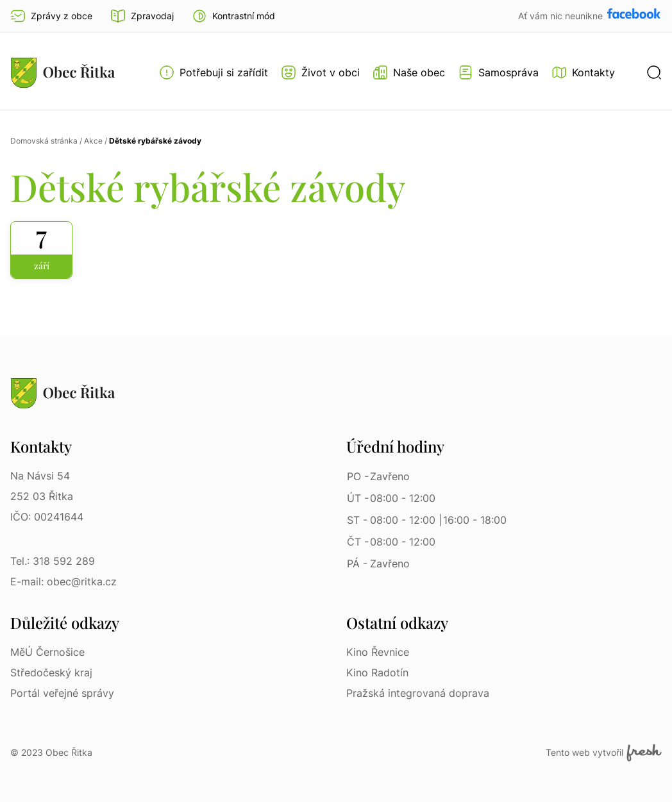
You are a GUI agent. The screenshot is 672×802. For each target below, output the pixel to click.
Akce (93, 141)
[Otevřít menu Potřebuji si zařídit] (214, 72)
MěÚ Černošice (47, 652)
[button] (233, 16)
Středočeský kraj (51, 673)
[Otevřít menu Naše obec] (409, 72)
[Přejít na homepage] (63, 72)
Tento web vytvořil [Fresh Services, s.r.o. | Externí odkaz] (604, 753)
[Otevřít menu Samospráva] (498, 72)
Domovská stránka (44, 141)
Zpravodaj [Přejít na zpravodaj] (142, 16)
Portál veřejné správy (62, 693)
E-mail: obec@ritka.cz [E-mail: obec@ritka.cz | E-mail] (63, 581)
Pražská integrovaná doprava (418, 693)
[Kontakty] (583, 72)
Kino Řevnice (378, 652)
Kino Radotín (377, 673)
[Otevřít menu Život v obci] (320, 72)
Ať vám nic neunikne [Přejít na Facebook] (562, 16)
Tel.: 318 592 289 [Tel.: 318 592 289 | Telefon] (53, 561)
